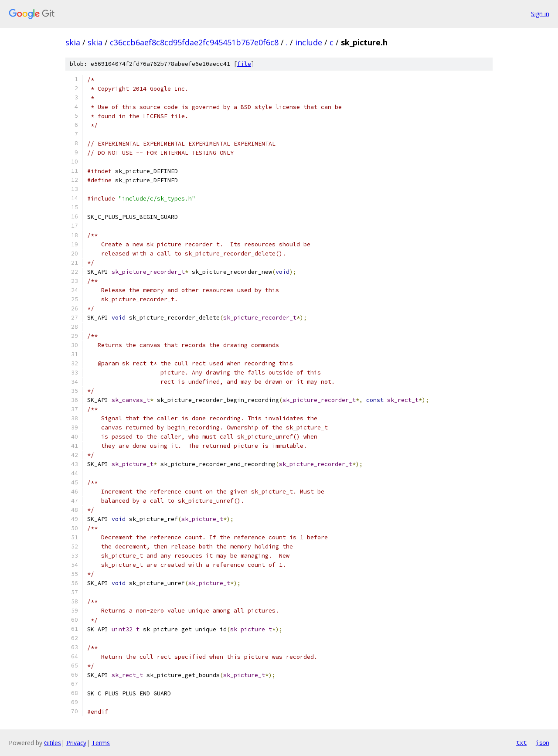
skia (73, 42)
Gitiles (53, 743)
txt (521, 742)
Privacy (76, 743)
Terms (101, 743)
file (244, 64)
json (542, 742)
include (309, 42)
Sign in (540, 14)
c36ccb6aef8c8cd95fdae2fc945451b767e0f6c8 (194, 42)
